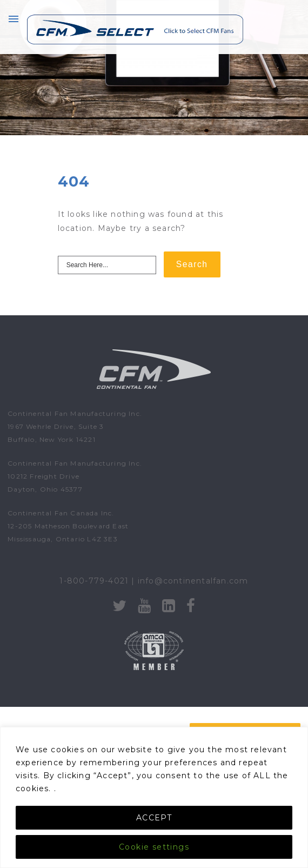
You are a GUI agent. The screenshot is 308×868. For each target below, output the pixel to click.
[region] (154, 797)
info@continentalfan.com (193, 581)
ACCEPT (154, 818)
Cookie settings (154, 847)
